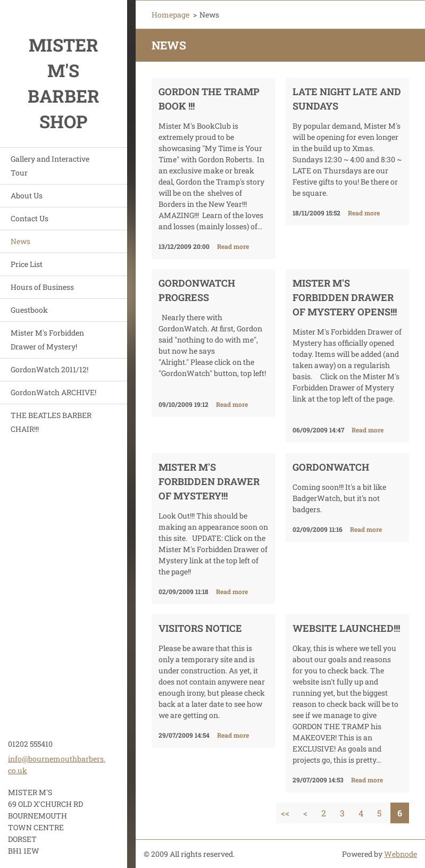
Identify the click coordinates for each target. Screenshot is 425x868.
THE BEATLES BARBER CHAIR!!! (51, 422)
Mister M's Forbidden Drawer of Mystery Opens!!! (345, 297)
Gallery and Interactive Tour (50, 166)
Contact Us (30, 218)
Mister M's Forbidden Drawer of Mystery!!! (209, 481)
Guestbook (29, 310)
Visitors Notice (200, 628)
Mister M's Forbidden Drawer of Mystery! (47, 340)
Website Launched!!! (346, 628)
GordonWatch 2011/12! (49, 369)
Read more (233, 246)
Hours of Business (42, 287)
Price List (27, 264)
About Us (27, 195)
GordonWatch (331, 467)
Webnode (401, 854)
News (20, 241)
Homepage (170, 15)
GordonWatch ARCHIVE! (53, 392)
